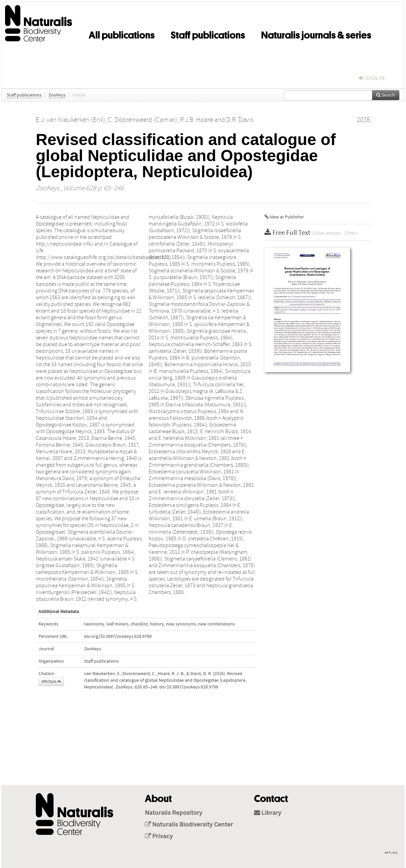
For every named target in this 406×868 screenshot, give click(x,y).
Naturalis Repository (174, 813)
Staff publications (208, 34)
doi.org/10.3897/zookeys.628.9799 (118, 637)
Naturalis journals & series (316, 34)
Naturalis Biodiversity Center (189, 825)
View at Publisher (284, 217)
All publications (122, 34)
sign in (372, 78)
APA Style (51, 681)
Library (268, 813)
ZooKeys (57, 95)
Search (386, 95)
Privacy (159, 837)
